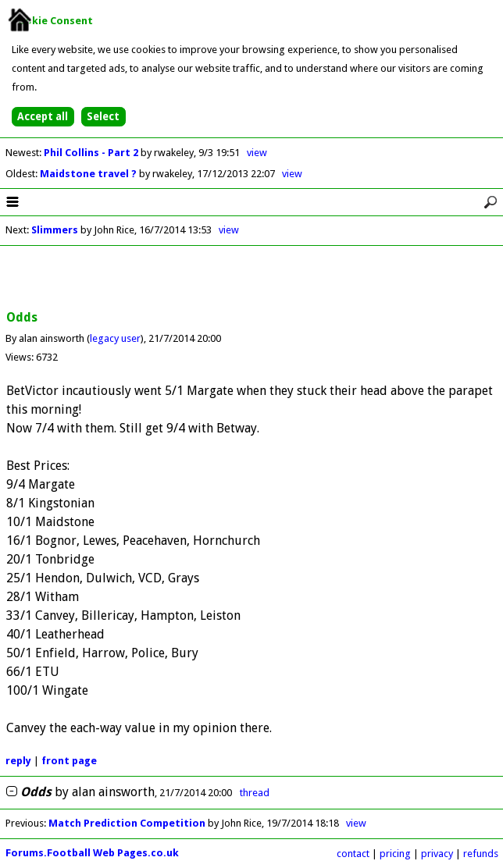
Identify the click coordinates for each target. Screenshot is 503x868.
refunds (481, 854)
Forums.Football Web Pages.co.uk (92, 853)
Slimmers (55, 230)
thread (255, 793)
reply (18, 761)
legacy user (115, 338)
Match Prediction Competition (127, 823)
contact (353, 854)
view (257, 153)
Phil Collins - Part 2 (92, 153)
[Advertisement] (251, 279)
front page (69, 761)
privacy (437, 854)
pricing (395, 854)
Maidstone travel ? (89, 174)
